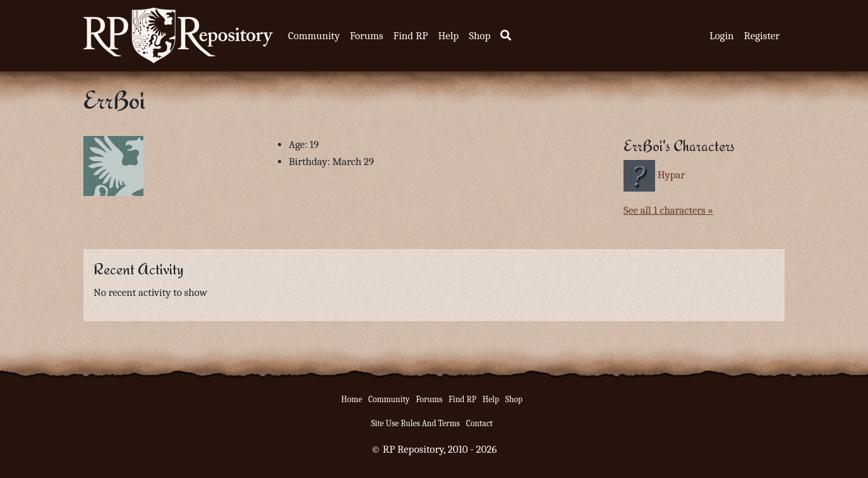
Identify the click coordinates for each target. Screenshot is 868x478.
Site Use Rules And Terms (415, 423)
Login (722, 36)
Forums (367, 36)
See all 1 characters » (668, 210)
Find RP (410, 36)
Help (448, 36)
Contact (479, 423)
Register (762, 36)
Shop (479, 36)
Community (314, 36)
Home (352, 399)
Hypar (672, 175)
